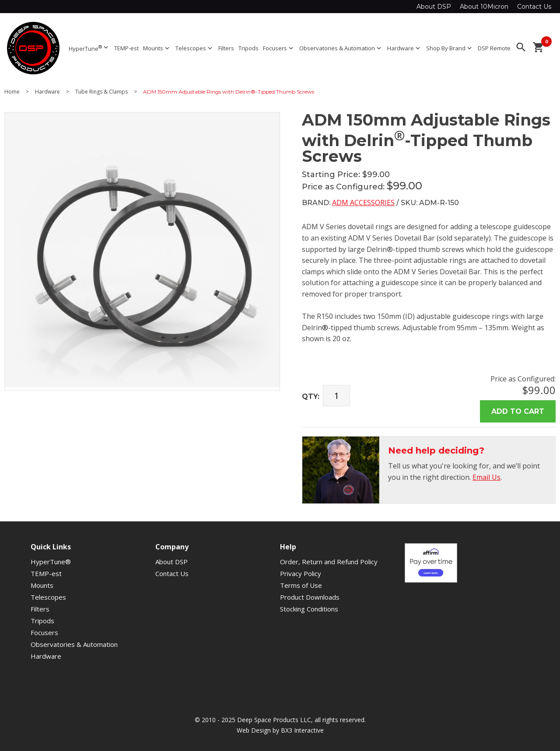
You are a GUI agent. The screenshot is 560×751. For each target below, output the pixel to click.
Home (12, 92)
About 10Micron (484, 7)
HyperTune (89, 48)
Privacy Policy (301, 573)
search (521, 47)
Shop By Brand (450, 48)
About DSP (434, 7)
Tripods (248, 48)
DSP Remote (494, 48)
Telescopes (195, 48)
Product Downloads (310, 597)
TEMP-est (126, 48)
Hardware (404, 48)
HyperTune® (51, 562)
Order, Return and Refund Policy (329, 562)
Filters (226, 48)
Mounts (157, 48)
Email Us (486, 477)
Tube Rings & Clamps (101, 92)
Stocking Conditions (309, 609)
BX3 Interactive (302, 730)
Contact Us (534, 7)
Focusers (279, 48)
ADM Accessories (363, 203)
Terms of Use (301, 585)
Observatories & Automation (341, 48)
